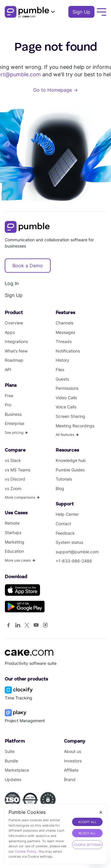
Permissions (67, 388)
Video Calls (66, 398)
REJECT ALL (87, 833)
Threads (64, 341)
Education (14, 551)
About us (73, 751)
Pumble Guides (70, 470)
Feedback (65, 533)
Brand (70, 779)
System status (69, 542)
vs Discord (15, 479)
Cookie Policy (26, 851)
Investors (73, 761)
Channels (65, 323)
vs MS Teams (18, 470)
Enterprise (15, 423)
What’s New (16, 351)
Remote (12, 523)
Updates (13, 779)
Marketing (15, 542)
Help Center (67, 514)
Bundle (11, 761)
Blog (60, 488)
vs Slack (13, 460)
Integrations (16, 341)
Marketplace (17, 770)
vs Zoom (13, 488)
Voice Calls (66, 407)
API (8, 370)
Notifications (68, 351)
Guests (62, 379)
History (62, 360)
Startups (13, 532)
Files (60, 370)
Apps (10, 332)
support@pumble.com (77, 552)
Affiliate (71, 770)
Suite (10, 751)
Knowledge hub (71, 460)
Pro (8, 405)
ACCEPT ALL (87, 822)
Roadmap (14, 360)
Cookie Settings (87, 845)
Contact (63, 524)
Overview (14, 323)
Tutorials (64, 479)
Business (13, 414)
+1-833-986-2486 (74, 561)
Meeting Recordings (75, 426)
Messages (65, 332)
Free (9, 396)
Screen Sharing (70, 416)
